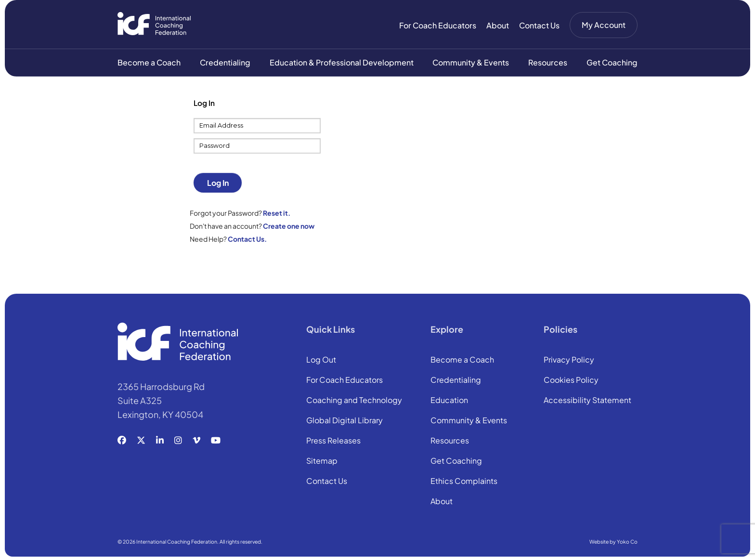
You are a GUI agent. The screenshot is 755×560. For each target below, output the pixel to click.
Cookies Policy (571, 381)
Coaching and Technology (354, 402)
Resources (548, 63)
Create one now (289, 227)
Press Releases (333, 442)
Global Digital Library (345, 422)
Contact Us (539, 25)
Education (449, 402)
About (498, 25)
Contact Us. (247, 240)
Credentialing (225, 63)
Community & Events (471, 63)
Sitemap (322, 462)
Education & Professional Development (342, 63)
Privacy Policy (569, 361)
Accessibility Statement (587, 402)
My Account (604, 25)
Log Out (321, 361)
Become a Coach (149, 63)
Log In (218, 184)
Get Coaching (612, 63)
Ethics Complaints (464, 482)
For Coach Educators (438, 25)
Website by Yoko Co (613, 542)
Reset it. (277, 214)
